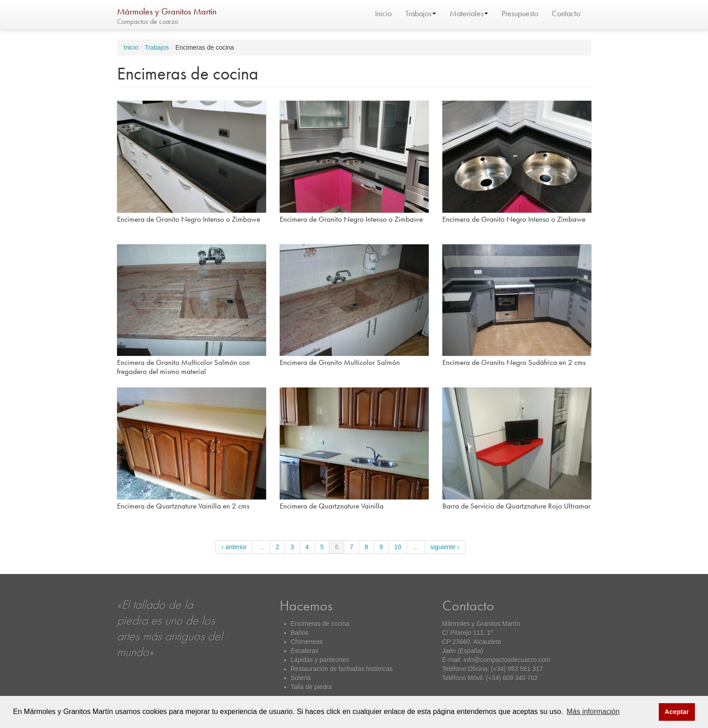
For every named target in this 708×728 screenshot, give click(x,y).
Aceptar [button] (677, 712)
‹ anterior (234, 547)
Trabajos (421, 13)
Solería (301, 678)
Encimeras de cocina (320, 624)
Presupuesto (520, 13)
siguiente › (445, 547)
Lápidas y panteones (320, 660)
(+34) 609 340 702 (512, 678)
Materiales (469, 13)
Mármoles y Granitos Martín (167, 11)
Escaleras (305, 651)
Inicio (383, 13)
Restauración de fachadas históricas (342, 669)
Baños (300, 633)
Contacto (566, 13)
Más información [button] (593, 712)
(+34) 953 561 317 (517, 669)
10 (398, 547)
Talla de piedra (312, 687)
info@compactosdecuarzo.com (507, 660)
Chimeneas (307, 642)
